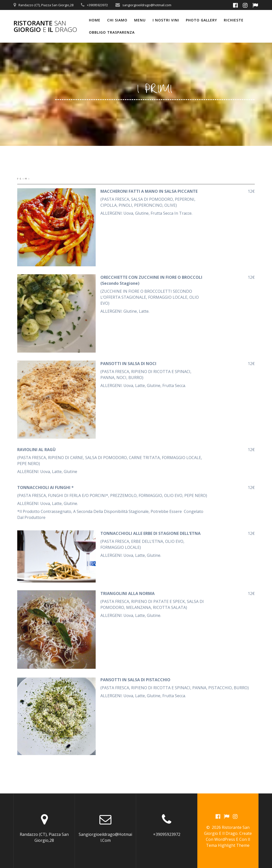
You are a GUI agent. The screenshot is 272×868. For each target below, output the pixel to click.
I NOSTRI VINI (166, 20)
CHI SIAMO (117, 20)
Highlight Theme (234, 845)
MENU (140, 20)
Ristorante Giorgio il (45, 26)
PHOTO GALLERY (201, 20)
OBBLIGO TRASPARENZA (112, 32)
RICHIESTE (234, 20)
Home (95, 20)
